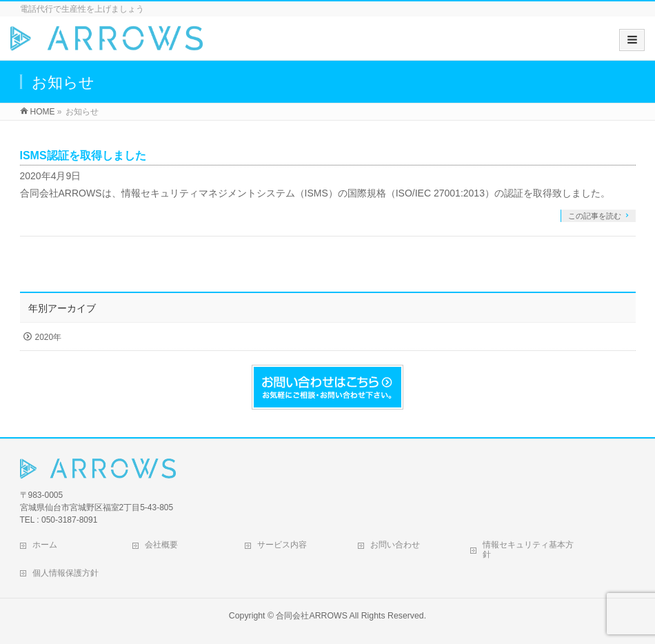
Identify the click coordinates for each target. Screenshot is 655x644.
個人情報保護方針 (65, 573)
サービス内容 (282, 545)
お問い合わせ (395, 545)
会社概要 (161, 545)
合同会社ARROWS (311, 616)
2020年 (49, 337)
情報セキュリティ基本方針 (528, 550)
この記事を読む (595, 216)
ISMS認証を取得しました (83, 155)
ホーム (45, 545)
